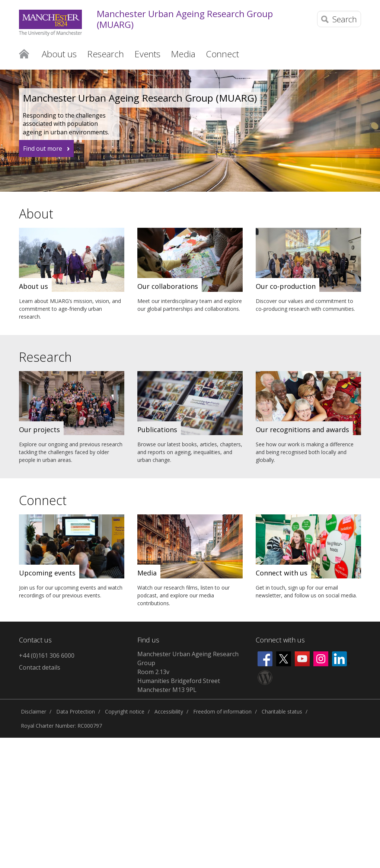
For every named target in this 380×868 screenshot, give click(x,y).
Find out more (43, 149)
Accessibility (169, 711)
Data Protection (76, 711)
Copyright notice (125, 711)
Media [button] (183, 54)
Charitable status (282, 711)
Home (24, 53)
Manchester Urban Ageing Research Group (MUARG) (185, 19)
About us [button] (59, 54)
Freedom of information (222, 711)
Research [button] (106, 54)
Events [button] (147, 54)
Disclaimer (33, 711)
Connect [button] (222, 54)
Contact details (40, 667)
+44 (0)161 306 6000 (47, 655)
